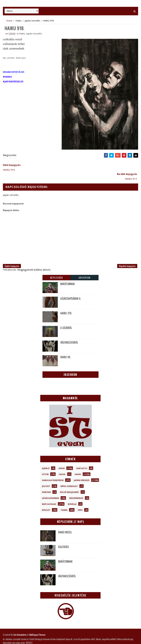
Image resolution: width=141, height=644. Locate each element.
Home (9, 21)
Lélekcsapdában (50, 489)
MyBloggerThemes (37, 626)
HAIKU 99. (65, 348)
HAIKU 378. (66, 304)
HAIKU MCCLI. (65, 523)
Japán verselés (33, 21)
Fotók (45, 465)
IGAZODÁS (63, 538)
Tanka (64, 501)
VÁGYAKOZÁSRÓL (69, 333)
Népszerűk (57, 268)
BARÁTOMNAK (68, 275)
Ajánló (46, 459)
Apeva (62, 459)
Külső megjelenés (69, 483)
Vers (80, 501)
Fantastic (82, 459)
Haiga (62, 465)
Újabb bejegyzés (12, 257)
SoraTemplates (20, 626)
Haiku (19, 21)
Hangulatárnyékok (53, 471)
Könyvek (46, 483)
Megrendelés (76, 489)
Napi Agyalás (49, 495)
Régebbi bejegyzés (127, 257)
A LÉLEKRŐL (66, 319)
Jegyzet (46, 477)
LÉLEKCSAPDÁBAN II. (71, 289)
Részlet (46, 501)
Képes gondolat (69, 477)
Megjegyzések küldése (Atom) (34, 261)
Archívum (85, 268)
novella (72, 495)
